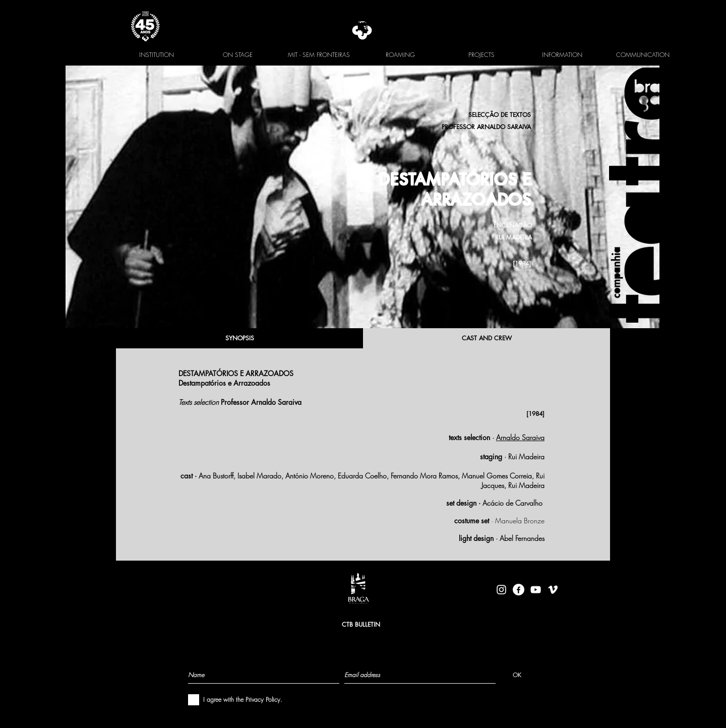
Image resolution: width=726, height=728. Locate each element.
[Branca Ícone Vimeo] (553, 590)
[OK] (517, 675)
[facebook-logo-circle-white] (519, 590)
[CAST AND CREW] (487, 338)
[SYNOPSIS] (239, 338)
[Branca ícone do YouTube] (536, 590)
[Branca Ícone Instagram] (501, 590)
